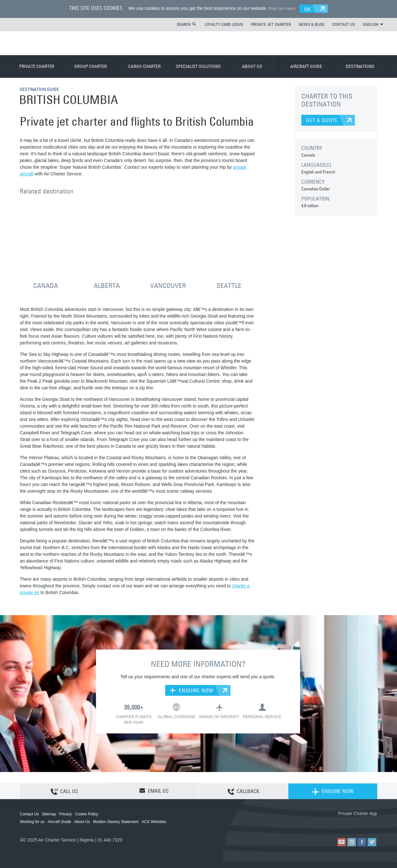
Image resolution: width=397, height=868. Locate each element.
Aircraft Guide (59, 821)
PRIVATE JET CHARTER (271, 24)
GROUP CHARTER (91, 66)
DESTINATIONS (360, 66)
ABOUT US (252, 66)
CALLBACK (243, 791)
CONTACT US (344, 24)
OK (309, 8)
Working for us (32, 821)
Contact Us (29, 814)
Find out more (280, 8)
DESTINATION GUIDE (42, 89)
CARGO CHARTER (144, 66)
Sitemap (49, 814)
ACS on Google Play (364, 824)
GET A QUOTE (322, 120)
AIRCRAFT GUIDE (306, 66)
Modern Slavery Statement (116, 821)
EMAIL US (154, 791)
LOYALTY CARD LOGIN (224, 24)
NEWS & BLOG (312, 24)
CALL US (64, 791)
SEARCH (184, 24)
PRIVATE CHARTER (37, 66)
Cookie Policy (87, 814)
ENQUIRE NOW (192, 690)
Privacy (66, 814)
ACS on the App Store (335, 824)
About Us (82, 821)
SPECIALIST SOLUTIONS (198, 66)
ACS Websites (154, 821)
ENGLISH (373, 24)
